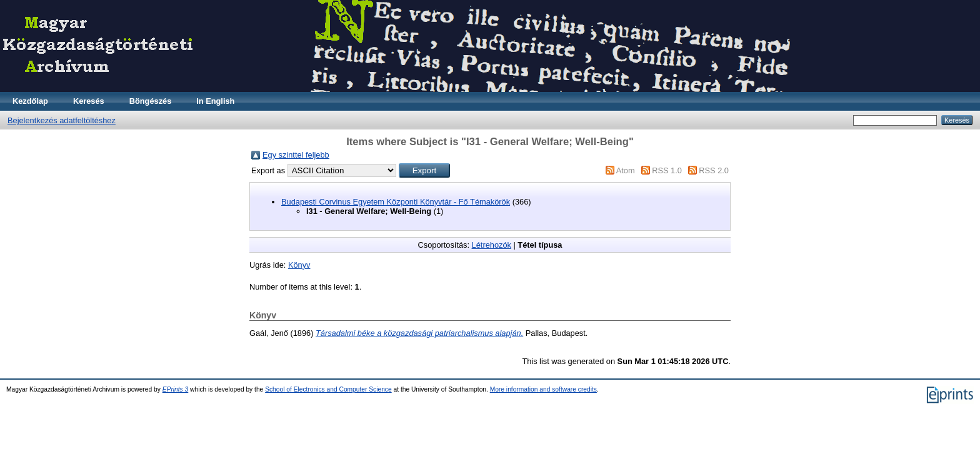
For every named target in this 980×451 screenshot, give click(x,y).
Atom (626, 170)
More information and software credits (543, 389)
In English (215, 101)
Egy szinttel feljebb (296, 155)
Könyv (299, 265)
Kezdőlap (30, 101)
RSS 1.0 (667, 170)
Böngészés (151, 101)
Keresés (89, 101)
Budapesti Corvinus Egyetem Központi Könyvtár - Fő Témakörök (396, 202)
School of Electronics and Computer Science (328, 389)
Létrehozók (492, 245)
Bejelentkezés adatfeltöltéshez (62, 120)
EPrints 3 (176, 389)
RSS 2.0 (714, 170)
